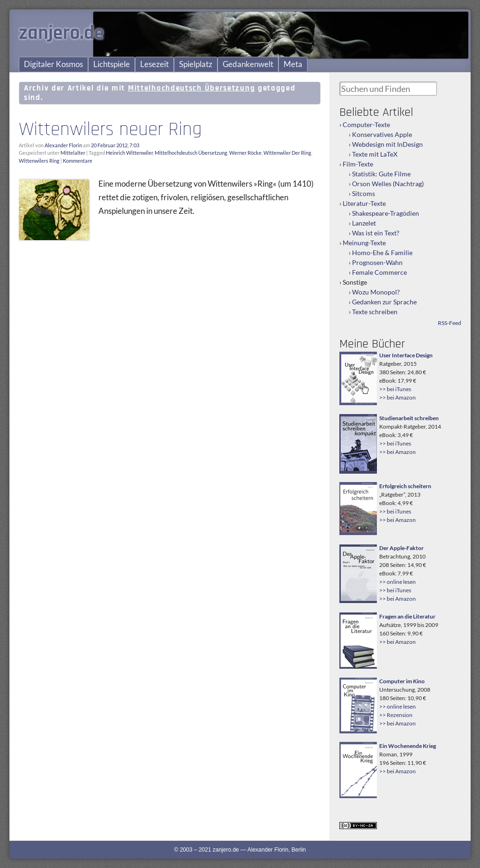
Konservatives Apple (382, 134)
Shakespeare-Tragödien (386, 213)
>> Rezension (396, 715)
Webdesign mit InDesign (387, 144)
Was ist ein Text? (376, 233)
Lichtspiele (112, 64)
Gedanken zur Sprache (384, 302)
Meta (293, 64)
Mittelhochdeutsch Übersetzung (191, 153)
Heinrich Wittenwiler (129, 153)
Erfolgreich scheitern (405, 486)
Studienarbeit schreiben (409, 418)
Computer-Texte (366, 125)
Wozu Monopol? (376, 292)
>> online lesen (397, 582)
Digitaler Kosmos (53, 64)
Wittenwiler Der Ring (287, 153)
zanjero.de (61, 33)
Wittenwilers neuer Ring (110, 129)
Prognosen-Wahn (377, 262)
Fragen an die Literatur (407, 616)
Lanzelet (364, 223)
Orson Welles (372, 184)
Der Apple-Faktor (401, 548)
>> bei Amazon (397, 397)
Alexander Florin (63, 145)
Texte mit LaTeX (375, 154)
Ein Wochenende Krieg (408, 746)
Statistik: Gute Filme (381, 174)
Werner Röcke (245, 153)
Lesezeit (154, 64)
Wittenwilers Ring (39, 161)
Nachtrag (408, 184)
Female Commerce (379, 272)
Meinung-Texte (364, 243)
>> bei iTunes (395, 389)
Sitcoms (364, 193)
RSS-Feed (450, 323)
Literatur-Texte (364, 203)
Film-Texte (358, 164)
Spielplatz (196, 64)
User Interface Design (406, 355)
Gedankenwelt (248, 64)
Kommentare (78, 161)
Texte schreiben (375, 312)
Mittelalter (73, 153)
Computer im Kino (402, 681)
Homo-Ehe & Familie (382, 253)
